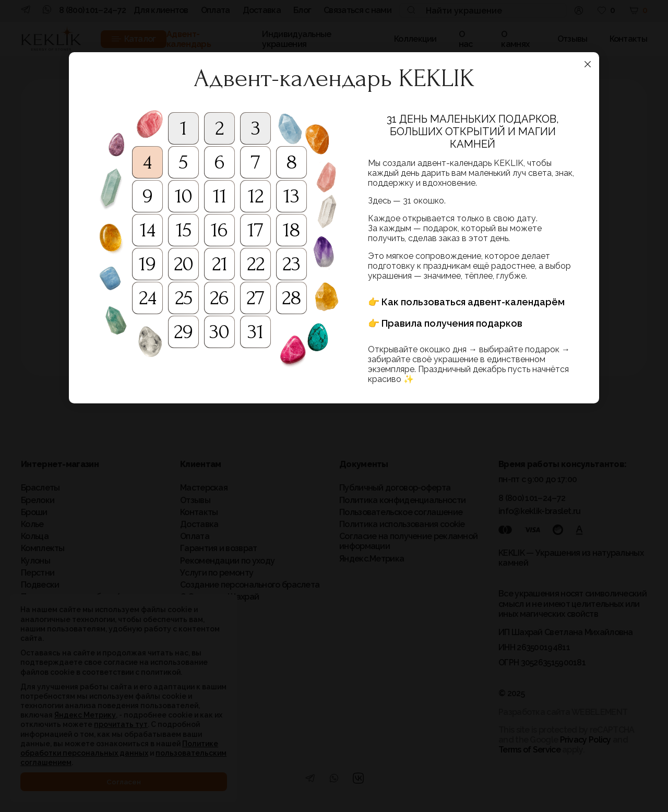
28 (291, 298)
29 (183, 332)
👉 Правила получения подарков (445, 323)
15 (184, 230)
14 (148, 230)
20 (184, 264)
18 (291, 230)
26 (219, 298)
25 (184, 298)
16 (219, 230)
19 (147, 264)
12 (256, 196)
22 (256, 264)
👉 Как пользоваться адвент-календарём (466, 302)
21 (220, 264)
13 (291, 196)
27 (255, 298)
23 (291, 264)
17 (255, 230)
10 (184, 196)
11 (220, 196)
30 (219, 332)
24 (148, 298)
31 (255, 332)
